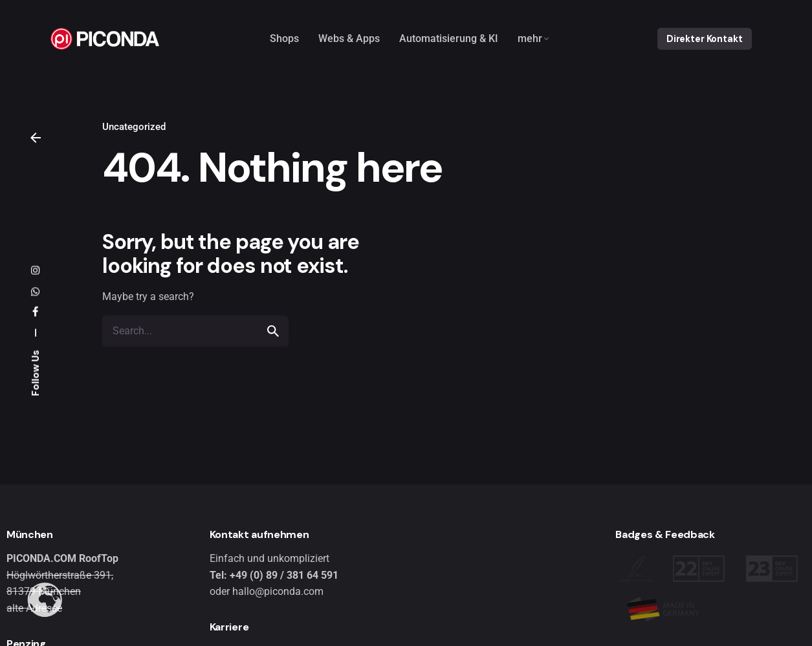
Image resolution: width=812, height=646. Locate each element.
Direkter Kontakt (705, 39)
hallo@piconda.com (278, 591)
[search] (273, 331)
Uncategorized (134, 127)
